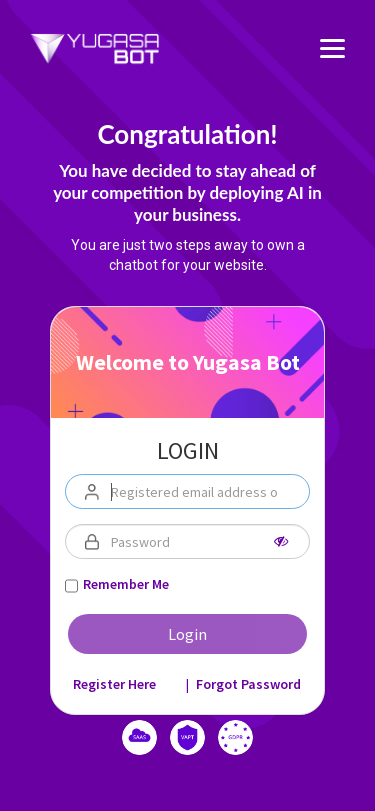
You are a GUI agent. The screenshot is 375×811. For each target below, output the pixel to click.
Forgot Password (248, 684)
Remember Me (126, 584)
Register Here (114, 684)
